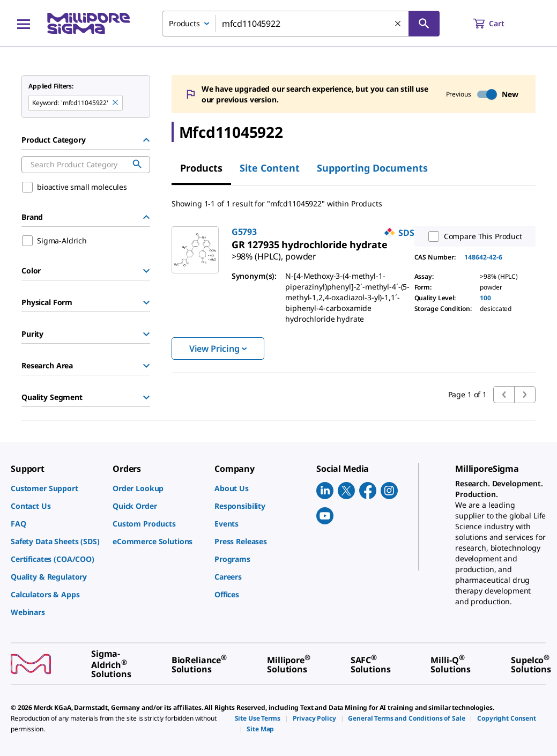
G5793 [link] (244, 232)
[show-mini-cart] (498, 24)
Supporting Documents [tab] (372, 168)
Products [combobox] (184, 23)
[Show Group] (146, 271)
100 (485, 298)
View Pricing (218, 349)
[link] (274, 252)
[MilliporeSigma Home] (88, 23)
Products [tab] (201, 168)
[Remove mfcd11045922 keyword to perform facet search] (116, 103)
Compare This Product (473, 236)
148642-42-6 (483, 257)
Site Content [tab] (270, 168)
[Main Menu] (24, 24)
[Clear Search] (398, 24)
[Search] (424, 24)
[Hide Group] (146, 140)
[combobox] (301, 24)
